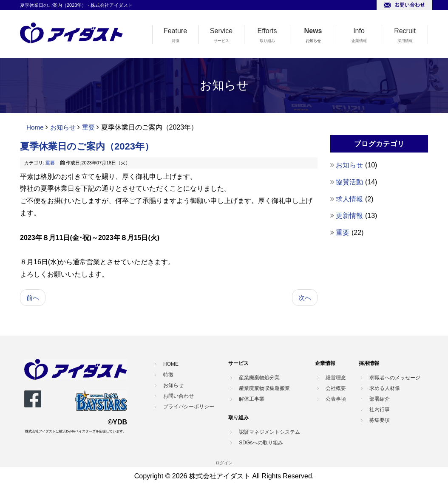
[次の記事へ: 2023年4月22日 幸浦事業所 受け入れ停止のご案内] (304, 298)
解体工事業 (252, 399)
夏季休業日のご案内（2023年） (87, 146)
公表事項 (336, 399)
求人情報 (350, 199)
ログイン (224, 463)
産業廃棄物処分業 (259, 378)
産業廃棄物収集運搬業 (264, 389)
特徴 (176, 41)
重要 (91, 127)
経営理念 (336, 378)
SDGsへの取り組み (261, 443)
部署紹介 (380, 399)
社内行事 (380, 410)
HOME (171, 365)
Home (35, 127)
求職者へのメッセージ (395, 378)
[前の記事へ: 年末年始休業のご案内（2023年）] (33, 298)
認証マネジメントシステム (269, 432)
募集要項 (380, 421)
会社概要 (336, 389)
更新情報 (350, 216)
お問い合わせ (179, 397)
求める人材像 (385, 389)
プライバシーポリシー (189, 407)
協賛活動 (350, 182)
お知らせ (313, 41)
